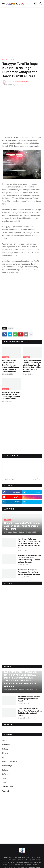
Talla (4, 782)
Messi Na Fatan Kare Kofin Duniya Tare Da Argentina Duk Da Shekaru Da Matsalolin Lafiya (30, 712)
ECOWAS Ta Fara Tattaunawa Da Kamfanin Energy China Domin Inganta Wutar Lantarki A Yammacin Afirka (11, 366)
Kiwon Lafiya (7, 766)
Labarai (12, 59)
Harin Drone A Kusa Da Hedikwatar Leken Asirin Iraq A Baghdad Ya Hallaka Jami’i (11, 396)
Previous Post (9, 479)
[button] (3, 4)
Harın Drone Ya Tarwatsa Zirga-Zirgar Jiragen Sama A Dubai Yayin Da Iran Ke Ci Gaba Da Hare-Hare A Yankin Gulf (29, 543)
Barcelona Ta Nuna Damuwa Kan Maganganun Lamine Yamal (29, 699)
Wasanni (6, 791)
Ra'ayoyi (6, 774)
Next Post (37, 479)
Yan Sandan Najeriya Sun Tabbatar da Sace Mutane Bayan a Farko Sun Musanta (29, 572)
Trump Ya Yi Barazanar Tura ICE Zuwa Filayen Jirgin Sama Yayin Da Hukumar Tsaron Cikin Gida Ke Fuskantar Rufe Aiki (32, 366)
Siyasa (5, 778)
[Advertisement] (22, 33)
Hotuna (5, 753)
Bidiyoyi (5, 749)
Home (5, 59)
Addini (5, 740)
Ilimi (4, 757)
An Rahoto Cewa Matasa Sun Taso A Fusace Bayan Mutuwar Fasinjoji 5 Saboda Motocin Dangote (29, 559)
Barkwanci (6, 745)
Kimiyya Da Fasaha (10, 761)
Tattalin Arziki (8, 787)
